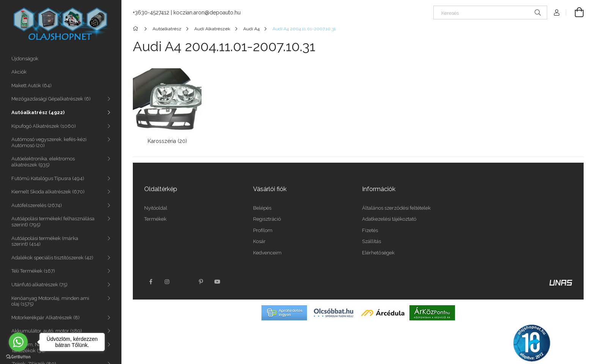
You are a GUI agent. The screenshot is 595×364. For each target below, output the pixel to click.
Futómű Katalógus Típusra (48, 178)
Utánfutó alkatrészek (39, 285)
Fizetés (370, 230)
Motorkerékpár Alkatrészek (46, 318)
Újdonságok (25, 59)
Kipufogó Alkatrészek (44, 126)
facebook (151, 282)
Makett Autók (31, 86)
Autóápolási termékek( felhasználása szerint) (53, 222)
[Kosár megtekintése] (575, 13)
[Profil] (557, 13)
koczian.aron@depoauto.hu (207, 13)
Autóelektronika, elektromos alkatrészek (43, 162)
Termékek (155, 219)
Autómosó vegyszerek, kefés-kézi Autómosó (49, 142)
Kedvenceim (267, 253)
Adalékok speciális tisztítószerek (52, 258)
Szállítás (371, 241)
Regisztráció (267, 219)
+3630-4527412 (151, 13)
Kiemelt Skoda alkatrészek (48, 192)
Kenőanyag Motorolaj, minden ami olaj (50, 301)
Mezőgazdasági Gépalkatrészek (51, 99)
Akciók (19, 72)
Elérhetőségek (378, 253)
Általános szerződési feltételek (396, 208)
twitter (184, 282)
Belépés (262, 208)
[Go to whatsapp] (18, 342)
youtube (217, 282)
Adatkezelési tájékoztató (389, 219)
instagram (167, 282)
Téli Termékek (33, 271)
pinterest (201, 282)
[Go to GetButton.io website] (18, 356)
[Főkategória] (137, 29)
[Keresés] (490, 13)
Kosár (259, 241)
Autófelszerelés (37, 205)
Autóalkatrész (38, 112)
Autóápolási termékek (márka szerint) (45, 241)
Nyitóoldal (156, 208)
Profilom (263, 230)
